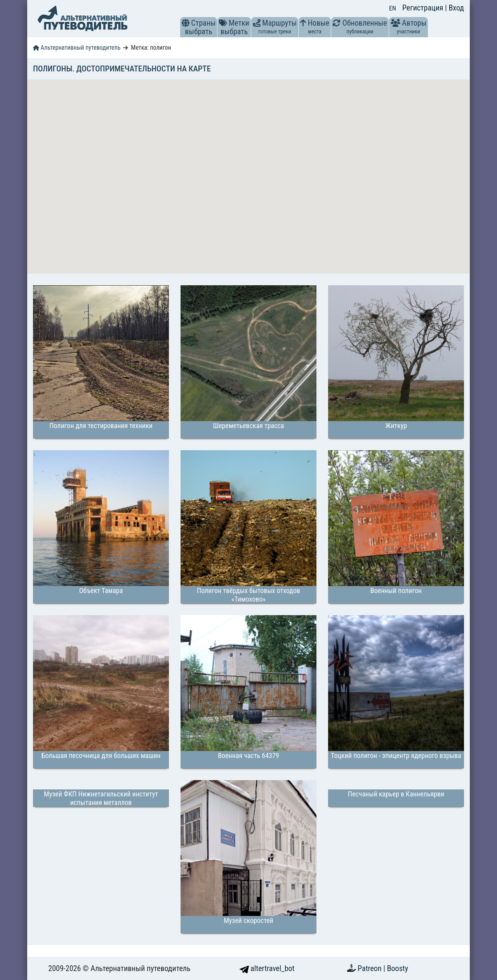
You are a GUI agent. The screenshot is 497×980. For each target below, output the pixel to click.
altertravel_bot (267, 968)
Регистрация (424, 8)
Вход (456, 8)
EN (393, 8)
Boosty (398, 968)
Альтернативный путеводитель (77, 48)
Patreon (370, 968)
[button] (186, 23)
